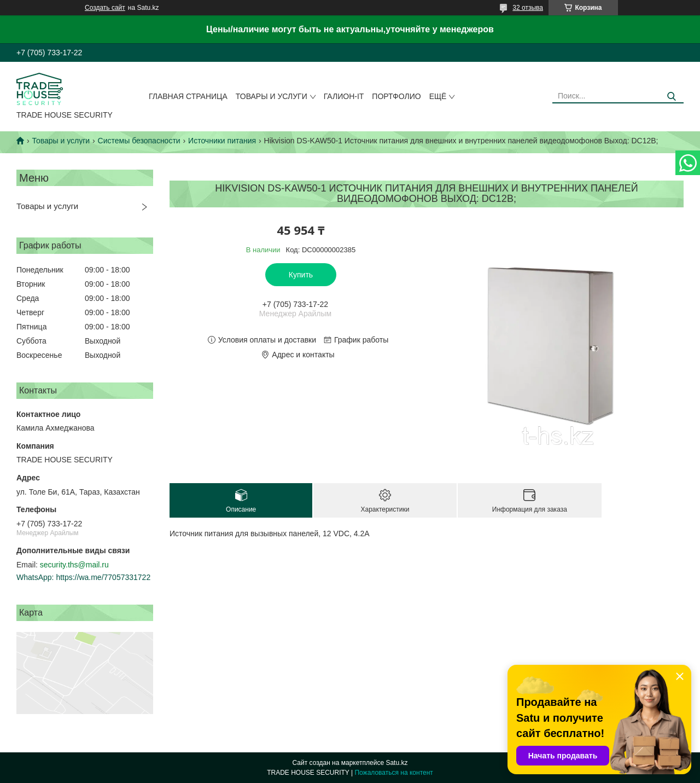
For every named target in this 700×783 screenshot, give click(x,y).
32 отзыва (528, 8)
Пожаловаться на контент (393, 773)
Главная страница (188, 96)
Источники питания (222, 141)
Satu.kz (396, 763)
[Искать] (671, 97)
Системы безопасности (139, 141)
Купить (301, 275)
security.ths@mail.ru (74, 565)
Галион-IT (344, 96)
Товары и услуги (272, 96)
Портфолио (396, 96)
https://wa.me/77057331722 (103, 577)
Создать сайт (105, 8)
